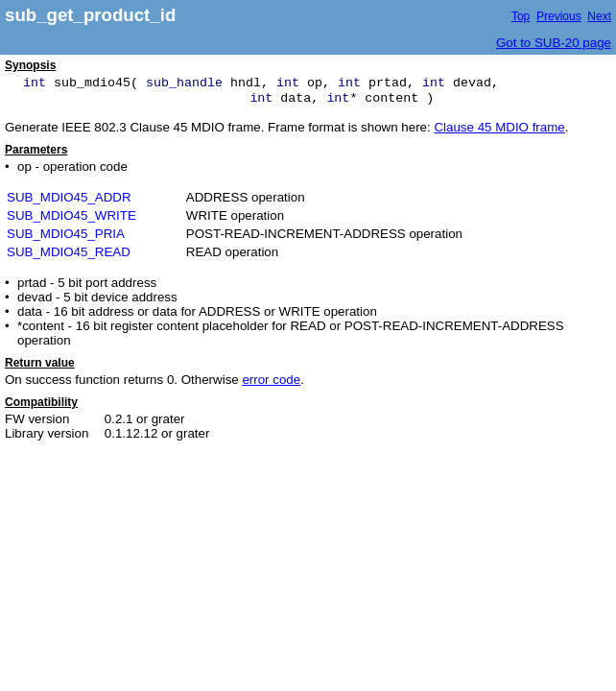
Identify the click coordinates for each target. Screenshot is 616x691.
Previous (559, 16)
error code (271, 380)
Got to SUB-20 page (554, 43)
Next (599, 16)
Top (521, 16)
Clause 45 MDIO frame (499, 127)
